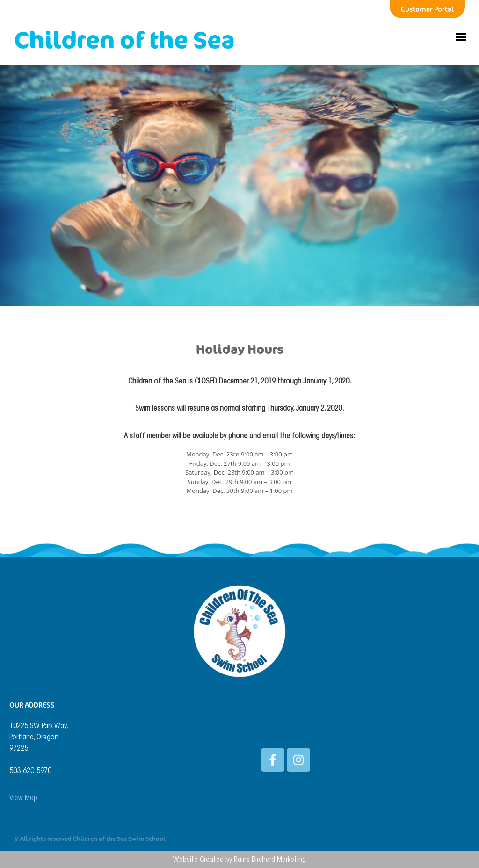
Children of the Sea (124, 40)
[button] (461, 37)
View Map (23, 798)
